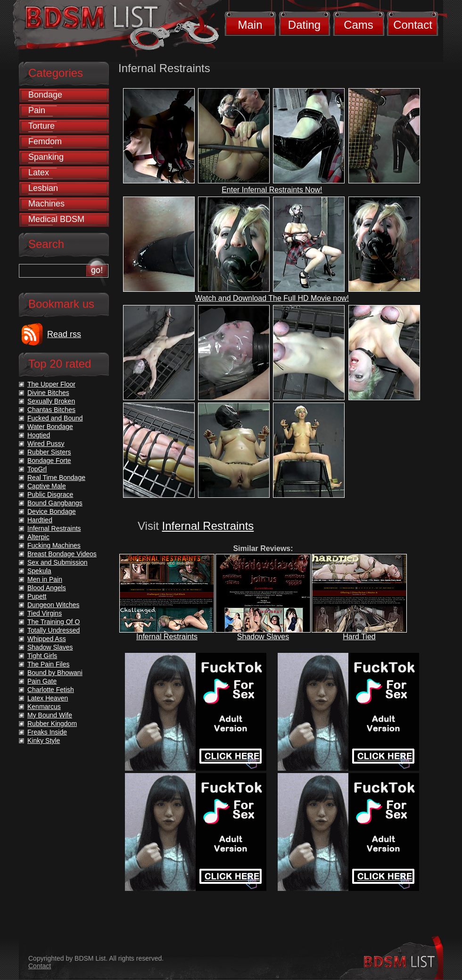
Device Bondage (52, 511)
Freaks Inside (47, 732)
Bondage (45, 95)
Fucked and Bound (55, 418)
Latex (39, 173)
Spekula (39, 571)
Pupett (37, 596)
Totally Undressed (54, 630)
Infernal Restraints (208, 526)
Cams (359, 25)
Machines (46, 204)
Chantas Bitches (51, 410)
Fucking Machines (54, 545)
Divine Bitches (48, 393)
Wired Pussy (46, 444)
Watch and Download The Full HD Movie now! (272, 298)
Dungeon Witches (54, 605)
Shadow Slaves (263, 637)
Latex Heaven (48, 698)
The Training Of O (54, 622)
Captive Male (47, 486)
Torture (41, 126)
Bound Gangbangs (55, 503)
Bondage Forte (49, 461)
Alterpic (38, 537)
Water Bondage (50, 427)
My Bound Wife (50, 715)
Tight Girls (42, 656)
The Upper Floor (51, 384)
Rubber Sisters (49, 452)
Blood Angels (47, 588)
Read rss (64, 334)
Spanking (46, 157)
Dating (304, 25)
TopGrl (37, 469)
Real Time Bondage (56, 478)
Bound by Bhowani (55, 673)
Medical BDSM (56, 219)
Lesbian (43, 188)
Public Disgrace (50, 494)
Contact (413, 25)
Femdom (45, 141)
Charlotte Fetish (51, 690)
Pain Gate (42, 681)
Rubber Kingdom (52, 724)
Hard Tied (359, 637)
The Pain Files (48, 664)
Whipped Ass (47, 639)
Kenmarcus (44, 707)
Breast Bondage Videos (62, 554)
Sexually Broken (51, 401)
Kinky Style (44, 741)
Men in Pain (45, 579)
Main (250, 25)
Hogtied (39, 435)
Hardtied (40, 520)
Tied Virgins (45, 613)
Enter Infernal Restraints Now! (272, 190)
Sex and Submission (58, 562)
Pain (37, 110)
